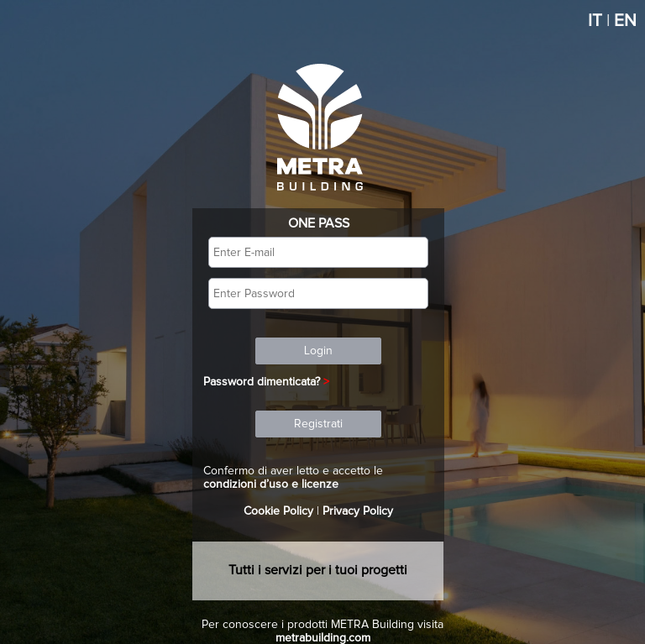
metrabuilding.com (323, 638)
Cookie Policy (278, 511)
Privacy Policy (358, 511)
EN (625, 21)
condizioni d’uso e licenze (271, 484)
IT (595, 21)
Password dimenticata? (262, 382)
